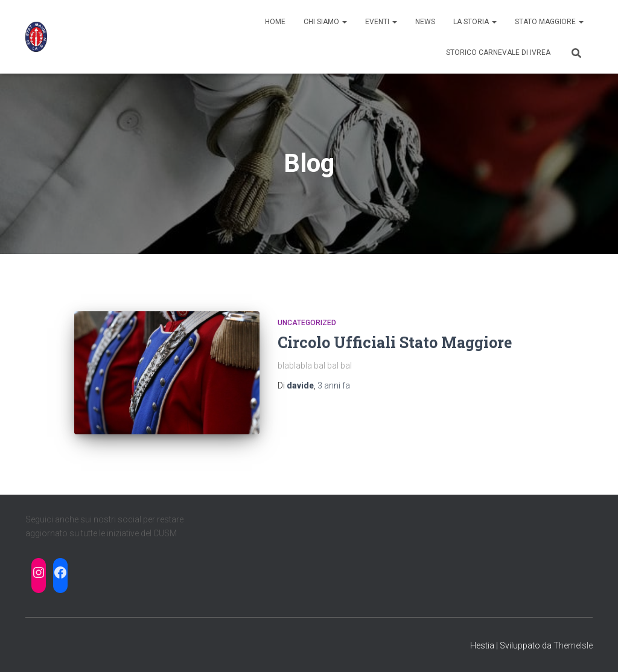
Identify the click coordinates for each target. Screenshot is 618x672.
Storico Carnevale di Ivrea (498, 52)
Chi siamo (325, 22)
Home (275, 22)
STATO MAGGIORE (549, 22)
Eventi (381, 22)
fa (334, 385)
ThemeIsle (573, 645)
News (425, 22)
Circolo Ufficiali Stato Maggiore (395, 342)
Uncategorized (307, 323)
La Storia (475, 22)
